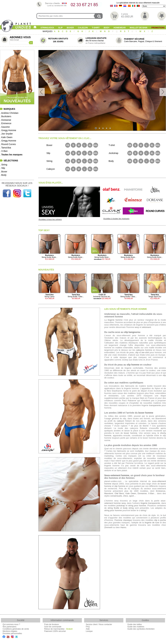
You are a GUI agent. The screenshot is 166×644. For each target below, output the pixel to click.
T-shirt (96, 28)
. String (4, 165)
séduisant (146, 327)
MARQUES (48, 31)
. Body (3, 175)
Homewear (120, 28)
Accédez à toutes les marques (116, 219)
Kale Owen (131, 493)
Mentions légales (10, 631)
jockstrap (121, 506)
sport (131, 496)
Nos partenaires (9, 627)
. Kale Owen (6, 137)
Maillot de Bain (138, 28)
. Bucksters (6, 116)
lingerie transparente (150, 503)
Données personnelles (12, 633)
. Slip (3, 168)
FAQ (88, 627)
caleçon (121, 421)
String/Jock (47, 28)
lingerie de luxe (152, 523)
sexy (137, 327)
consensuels (116, 496)
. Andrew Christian (9, 113)
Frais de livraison (52, 624)
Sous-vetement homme (117, 475)
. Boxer (4, 172)
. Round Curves (8, 144)
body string (128, 508)
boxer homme (146, 413)
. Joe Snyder (6, 134)
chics (126, 496)
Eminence (161, 491)
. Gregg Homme (8, 130)
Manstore (109, 493)
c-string (142, 510)
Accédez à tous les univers (50, 219)
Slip (60, 28)
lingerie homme (115, 320)
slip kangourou (132, 332)
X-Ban (151, 493)
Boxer (70, 28)
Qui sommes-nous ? (11, 624)
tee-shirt (145, 352)
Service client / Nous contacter (99, 624)
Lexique (89, 631)
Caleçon (83, 28)
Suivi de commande (53, 627)
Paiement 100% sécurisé (55, 631)
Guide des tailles (135, 624)
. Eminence (6, 123)
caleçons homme (144, 350)
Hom (142, 398)
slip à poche (160, 520)
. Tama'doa (6, 148)
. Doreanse (6, 120)
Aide (88, 629)
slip (137, 352)
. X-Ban (4, 151)
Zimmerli (108, 527)
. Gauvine (5, 127)
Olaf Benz (119, 493)
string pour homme (137, 506)
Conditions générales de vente (16, 629)
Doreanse (142, 493)
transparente (155, 405)
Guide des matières (136, 627)
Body (107, 28)
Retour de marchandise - (58, 629)
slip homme (133, 365)
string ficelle (113, 508)
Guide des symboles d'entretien (141, 629)
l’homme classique (123, 520)
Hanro (123, 527)
